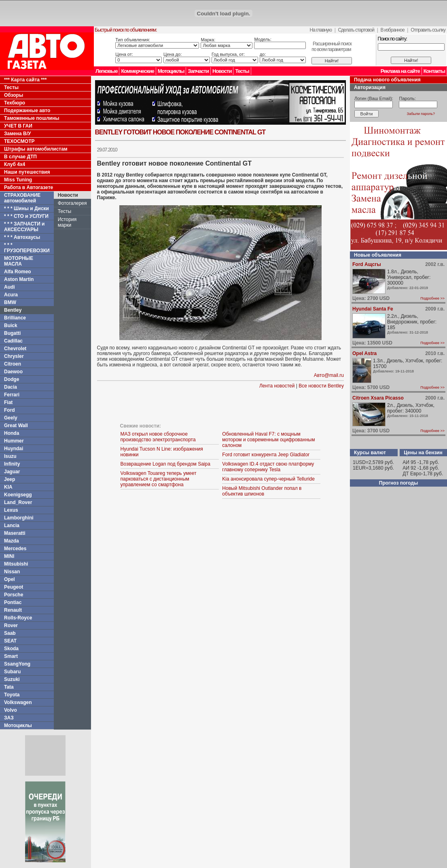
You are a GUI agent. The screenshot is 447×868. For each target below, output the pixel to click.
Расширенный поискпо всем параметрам (332, 47)
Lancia (12, 525)
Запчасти (198, 71)
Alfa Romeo (18, 272)
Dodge (12, 379)
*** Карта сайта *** (25, 80)
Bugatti (12, 333)
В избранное (392, 30)
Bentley (13, 310)
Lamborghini (19, 518)
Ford (10, 410)
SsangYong (17, 664)
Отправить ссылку (428, 30)
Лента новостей (277, 386)
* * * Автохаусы (22, 237)
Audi (10, 287)
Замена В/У (17, 134)
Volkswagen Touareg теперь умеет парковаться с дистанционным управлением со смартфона (159, 479)
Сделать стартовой (356, 30)
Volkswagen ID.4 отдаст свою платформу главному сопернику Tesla (268, 467)
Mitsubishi (16, 564)
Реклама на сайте (400, 71)
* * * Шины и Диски (26, 208)
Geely (11, 418)
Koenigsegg (18, 495)
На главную (321, 30)
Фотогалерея (72, 203)
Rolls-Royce (18, 618)
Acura (11, 295)
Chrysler (14, 356)
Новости (222, 71)
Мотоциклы (171, 71)
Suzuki (12, 679)
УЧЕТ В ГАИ (18, 126)
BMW (10, 302)
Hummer (14, 441)
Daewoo (13, 372)
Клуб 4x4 (15, 164)
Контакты (434, 71)
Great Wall (16, 425)
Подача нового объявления (387, 80)
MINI (9, 556)
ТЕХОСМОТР (19, 141)
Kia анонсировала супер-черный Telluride (268, 479)
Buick (11, 325)
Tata (9, 687)
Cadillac (13, 341)
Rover (11, 625)
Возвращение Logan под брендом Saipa (165, 464)
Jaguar (12, 472)
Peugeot (14, 587)
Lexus (11, 510)
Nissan (12, 572)
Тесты (242, 71)
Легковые (106, 71)
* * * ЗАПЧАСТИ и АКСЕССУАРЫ (24, 227)
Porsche (14, 595)
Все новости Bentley (321, 386)
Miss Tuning (18, 180)
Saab (10, 633)
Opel (10, 579)
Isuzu (10, 456)
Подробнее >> (432, 298)
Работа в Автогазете (29, 187)
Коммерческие (137, 71)
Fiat (8, 402)
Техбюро (15, 103)
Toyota (12, 695)
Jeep (10, 479)
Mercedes (15, 549)
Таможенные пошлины (32, 118)
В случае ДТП (20, 157)
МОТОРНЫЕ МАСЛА (19, 261)
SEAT (10, 641)
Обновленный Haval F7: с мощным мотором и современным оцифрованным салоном (268, 440)
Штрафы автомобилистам (36, 149)
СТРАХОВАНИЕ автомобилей (22, 198)
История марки (67, 222)
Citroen (13, 364)
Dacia (11, 387)
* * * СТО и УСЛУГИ (26, 216)
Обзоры (14, 95)
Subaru (12, 672)
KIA (8, 487)
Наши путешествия (27, 172)
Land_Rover (18, 502)
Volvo (11, 710)
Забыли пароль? (421, 114)
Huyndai (14, 449)
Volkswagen (18, 702)
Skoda (11, 649)
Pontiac (13, 602)
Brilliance (15, 318)
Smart (11, 656)
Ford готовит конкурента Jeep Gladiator (266, 455)
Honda (12, 433)
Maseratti (15, 533)
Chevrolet (15, 349)
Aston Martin (19, 279)
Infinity (12, 464)
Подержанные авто (27, 111)
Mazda (12, 541)
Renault (13, 610)
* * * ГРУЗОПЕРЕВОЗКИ (27, 248)
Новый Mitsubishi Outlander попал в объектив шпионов (262, 491)
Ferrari (12, 395)
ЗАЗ (9, 718)
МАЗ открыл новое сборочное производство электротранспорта (158, 437)
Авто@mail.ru (329, 375)
